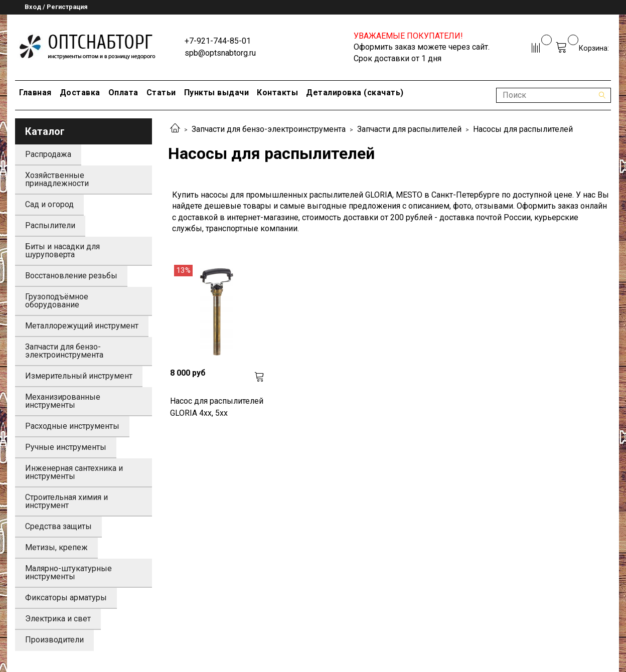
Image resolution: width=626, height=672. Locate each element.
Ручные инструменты (66, 447)
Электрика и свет (58, 619)
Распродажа (48, 154)
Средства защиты (58, 526)
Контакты (277, 93)
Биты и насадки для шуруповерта (62, 250)
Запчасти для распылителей (409, 129)
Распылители (50, 225)
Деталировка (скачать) (355, 93)
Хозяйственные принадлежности (57, 179)
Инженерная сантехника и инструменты (74, 472)
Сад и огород (49, 204)
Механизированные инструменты (63, 401)
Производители (54, 640)
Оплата (123, 93)
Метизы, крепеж (56, 547)
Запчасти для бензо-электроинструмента (269, 129)
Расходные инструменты (72, 426)
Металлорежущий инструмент (82, 326)
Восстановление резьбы (71, 276)
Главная (35, 93)
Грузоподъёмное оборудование (57, 301)
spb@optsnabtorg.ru (220, 53)
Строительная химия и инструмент (66, 501)
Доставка (80, 93)
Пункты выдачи (217, 93)
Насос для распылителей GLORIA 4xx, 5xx (217, 407)
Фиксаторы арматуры (66, 598)
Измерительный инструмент (79, 376)
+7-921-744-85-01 (218, 41)
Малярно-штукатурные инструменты (68, 572)
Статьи (161, 93)
